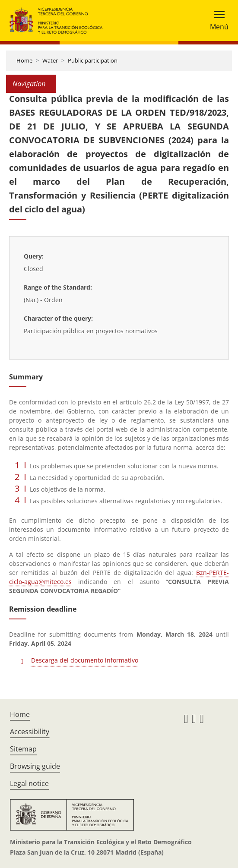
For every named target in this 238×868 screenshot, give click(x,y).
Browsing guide (35, 766)
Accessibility (30, 732)
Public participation (93, 60)
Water (50, 60)
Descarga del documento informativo (85, 660)
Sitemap (23, 749)
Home (24, 60)
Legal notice (29, 783)
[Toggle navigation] (217, 21)
